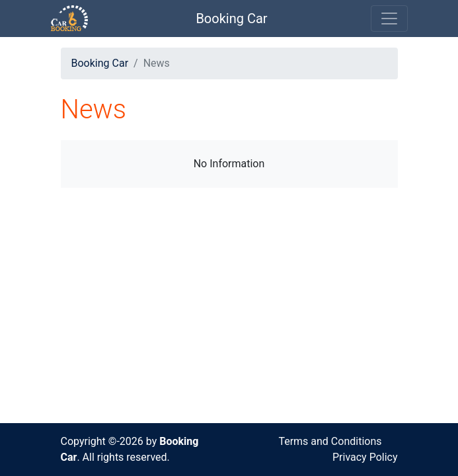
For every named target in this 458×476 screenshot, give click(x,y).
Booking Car (231, 19)
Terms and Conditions (330, 441)
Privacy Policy (365, 457)
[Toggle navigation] (389, 19)
